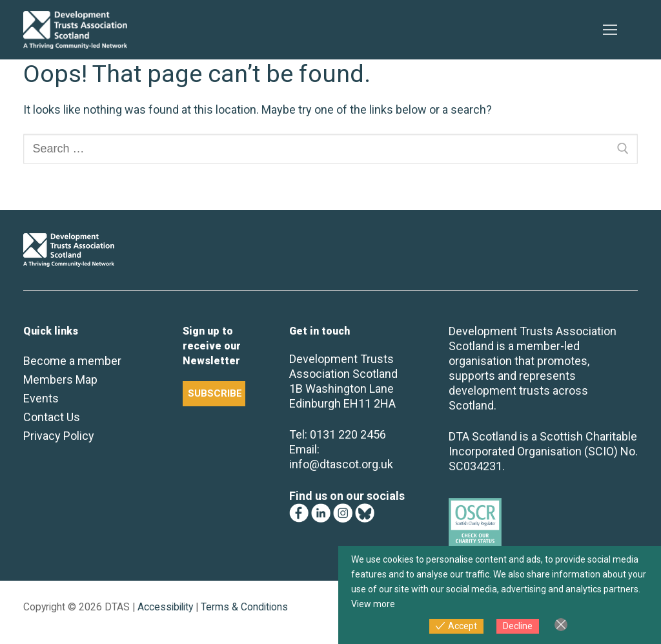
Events (41, 398)
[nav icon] (610, 30)
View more (373, 604)
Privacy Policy (59, 436)
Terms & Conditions (244, 607)
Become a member (72, 361)
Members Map (60, 379)
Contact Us (52, 417)
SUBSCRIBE (215, 393)
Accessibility (165, 607)
